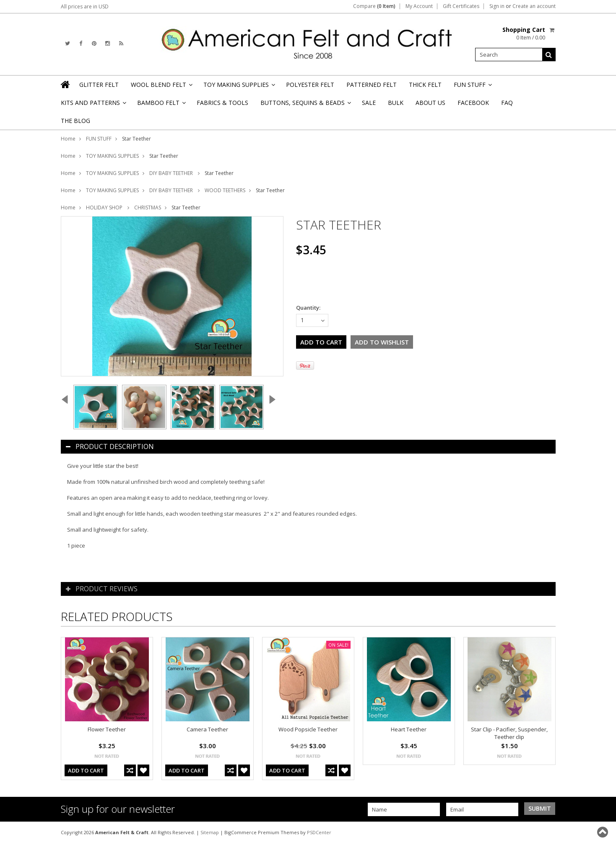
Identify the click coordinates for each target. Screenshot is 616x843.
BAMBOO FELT (161, 105)
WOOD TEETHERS (225, 190)
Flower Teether (107, 729)
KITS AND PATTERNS (93, 105)
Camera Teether (207, 729)
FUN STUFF (472, 87)
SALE (369, 103)
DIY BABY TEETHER (172, 173)
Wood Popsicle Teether (308, 729)
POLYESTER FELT (310, 85)
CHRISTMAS (148, 207)
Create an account (534, 6)
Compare (374, 6)
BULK (396, 103)
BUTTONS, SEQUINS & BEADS (305, 105)
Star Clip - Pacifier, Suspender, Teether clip (509, 733)
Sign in (497, 6)
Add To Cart (86, 770)
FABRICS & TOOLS (222, 103)
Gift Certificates (461, 6)
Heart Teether (409, 729)
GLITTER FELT (99, 85)
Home (68, 139)
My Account (419, 6)
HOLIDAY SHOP (105, 207)
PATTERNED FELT (372, 85)
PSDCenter (319, 832)
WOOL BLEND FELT (161, 87)
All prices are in (85, 7)
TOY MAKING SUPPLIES (239, 87)
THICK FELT (425, 85)
